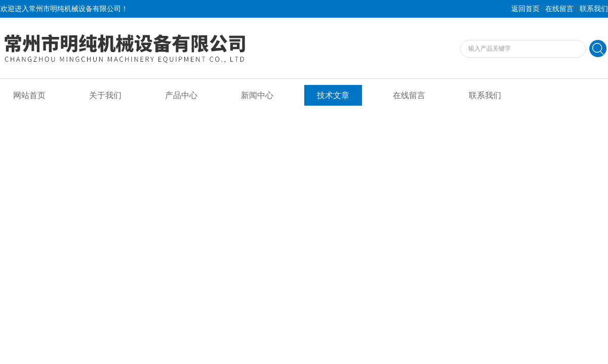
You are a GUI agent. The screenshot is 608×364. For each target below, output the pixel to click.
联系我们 (594, 9)
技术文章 (333, 95)
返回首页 (525, 9)
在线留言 (559, 9)
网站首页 (29, 95)
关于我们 (105, 95)
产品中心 (181, 95)
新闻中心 (257, 95)
